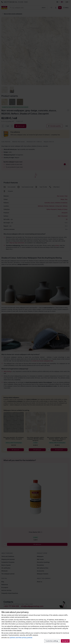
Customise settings (52, 641)
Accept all (65, 641)
